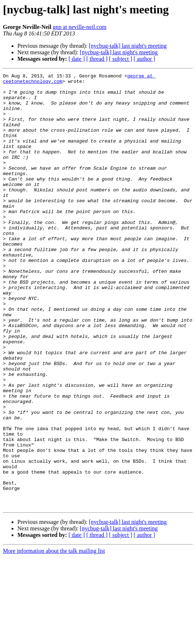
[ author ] (145, 59)
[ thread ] (97, 59)
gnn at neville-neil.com (80, 27)
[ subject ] (121, 59)
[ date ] (77, 59)
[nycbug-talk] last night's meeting (128, 46)
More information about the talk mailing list (54, 638)
